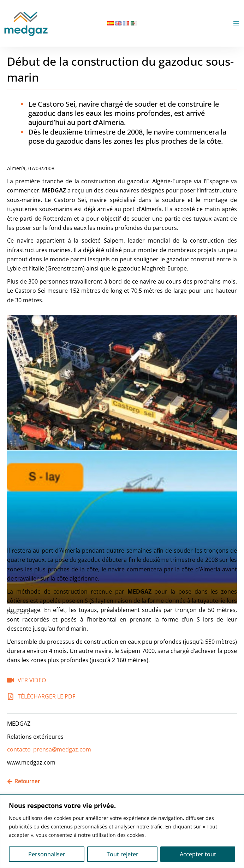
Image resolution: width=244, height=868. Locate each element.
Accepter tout (198, 854)
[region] (122, 831)
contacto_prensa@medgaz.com (49, 749)
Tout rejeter (123, 854)
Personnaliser (47, 854)
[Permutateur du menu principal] (236, 23)
